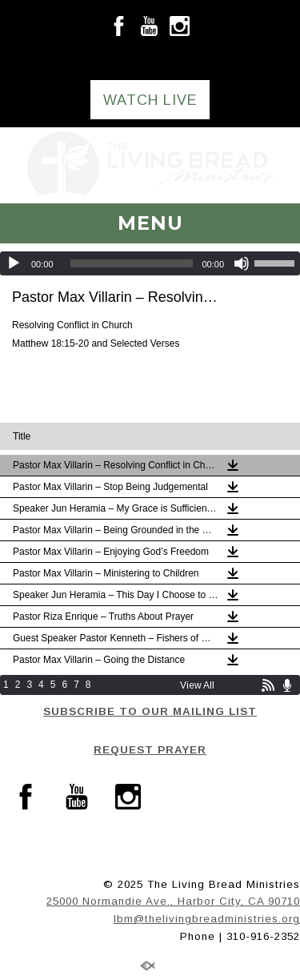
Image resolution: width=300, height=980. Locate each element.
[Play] (14, 263)
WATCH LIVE (150, 100)
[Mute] (242, 263)
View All (197, 685)
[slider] (132, 263)
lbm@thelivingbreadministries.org (207, 919)
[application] (150, 263)
